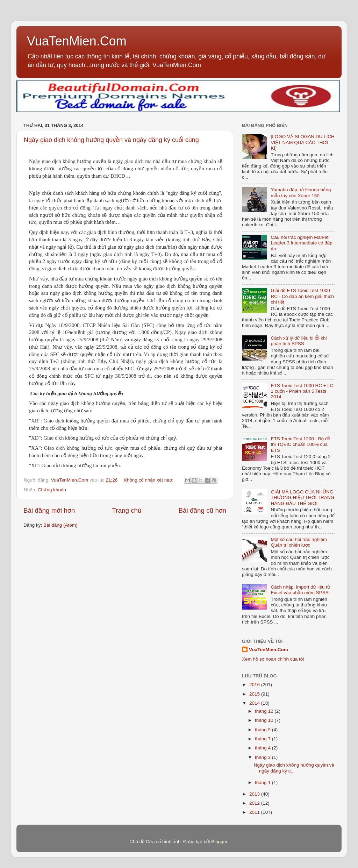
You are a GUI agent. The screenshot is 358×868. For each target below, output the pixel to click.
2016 (255, 685)
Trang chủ (127, 510)
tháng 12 (265, 711)
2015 (255, 694)
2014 (255, 703)
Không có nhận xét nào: (149, 480)
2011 (255, 812)
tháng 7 (263, 739)
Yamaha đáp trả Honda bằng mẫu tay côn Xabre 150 (301, 193)
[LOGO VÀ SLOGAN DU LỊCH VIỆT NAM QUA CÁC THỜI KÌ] (302, 142)
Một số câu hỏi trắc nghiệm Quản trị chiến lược (299, 542)
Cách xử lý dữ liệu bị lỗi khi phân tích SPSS (299, 341)
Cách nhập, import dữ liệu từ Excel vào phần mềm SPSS (300, 590)
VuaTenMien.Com (77, 41)
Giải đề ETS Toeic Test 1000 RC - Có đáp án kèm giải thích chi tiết (302, 296)
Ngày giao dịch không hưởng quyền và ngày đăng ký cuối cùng (111, 140)
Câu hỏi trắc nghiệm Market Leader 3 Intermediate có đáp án (301, 243)
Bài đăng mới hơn (49, 510)
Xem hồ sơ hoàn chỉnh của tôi (273, 659)
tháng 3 (263, 757)
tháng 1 (263, 782)
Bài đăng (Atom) (60, 525)
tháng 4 (263, 748)
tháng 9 (263, 730)
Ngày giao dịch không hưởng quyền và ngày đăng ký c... (294, 768)
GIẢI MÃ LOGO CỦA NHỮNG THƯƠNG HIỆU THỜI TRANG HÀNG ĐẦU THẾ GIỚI (302, 497)
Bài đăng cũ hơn (202, 510)
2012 (255, 803)
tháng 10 (265, 720)
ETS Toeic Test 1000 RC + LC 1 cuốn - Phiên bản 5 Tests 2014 (302, 391)
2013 (255, 794)
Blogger (219, 842)
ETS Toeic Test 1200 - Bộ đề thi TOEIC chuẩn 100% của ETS (300, 444)
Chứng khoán (52, 490)
